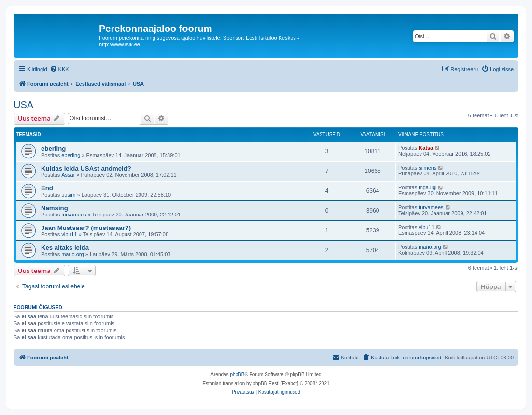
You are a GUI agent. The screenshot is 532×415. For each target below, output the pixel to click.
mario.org (72, 254)
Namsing (55, 208)
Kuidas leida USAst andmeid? (86, 168)
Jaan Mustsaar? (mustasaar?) (86, 228)
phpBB (237, 375)
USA (23, 105)
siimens (427, 168)
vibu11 (69, 234)
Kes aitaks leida (65, 248)
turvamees (74, 215)
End (47, 188)
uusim (68, 195)
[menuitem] (59, 69)
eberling (53, 149)
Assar (68, 175)
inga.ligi (427, 187)
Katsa (426, 148)
